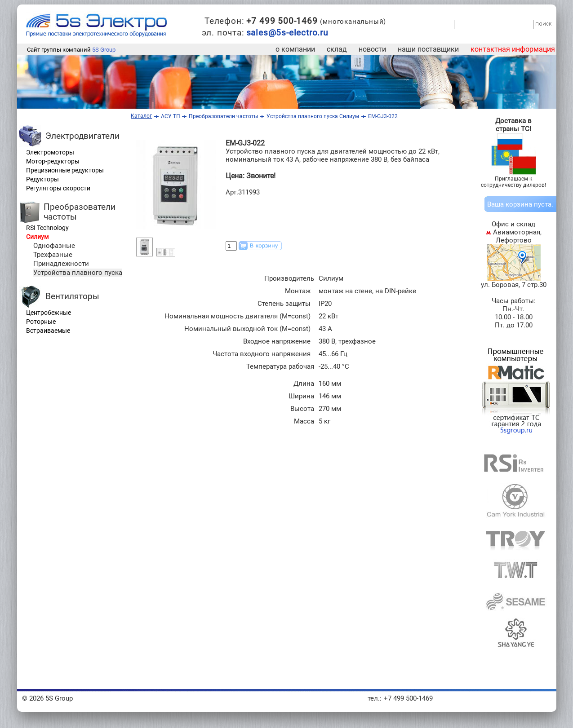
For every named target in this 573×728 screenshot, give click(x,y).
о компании (295, 49)
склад (337, 49)
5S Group (104, 50)
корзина (519, 204)
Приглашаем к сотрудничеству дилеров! (513, 182)
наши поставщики (428, 49)
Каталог (141, 116)
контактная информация (513, 49)
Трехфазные (53, 255)
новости (372, 49)
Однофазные (54, 246)
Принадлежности (61, 264)
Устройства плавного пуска (78, 273)
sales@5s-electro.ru (287, 33)
